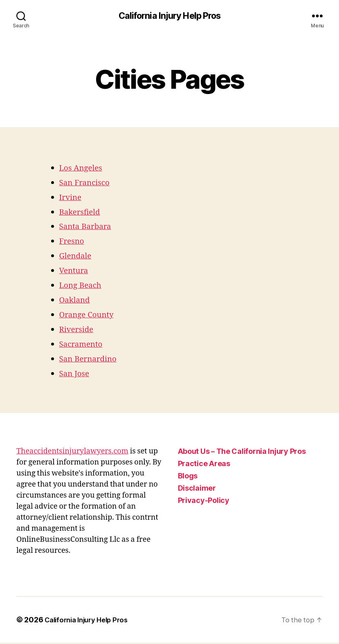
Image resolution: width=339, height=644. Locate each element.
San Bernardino (91, 360)
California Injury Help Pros (169, 16)
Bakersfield (82, 213)
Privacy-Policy (204, 502)
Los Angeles (83, 169)
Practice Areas (204, 465)
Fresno (73, 242)
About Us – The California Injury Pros (242, 452)
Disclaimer (197, 489)
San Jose (76, 375)
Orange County (90, 316)
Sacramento (84, 345)
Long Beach (83, 286)
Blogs (188, 477)
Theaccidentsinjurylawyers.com (72, 452)
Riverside (79, 331)
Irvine (72, 198)
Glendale (77, 257)
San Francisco (88, 183)
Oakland (76, 301)
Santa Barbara (88, 228)
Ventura (76, 272)
